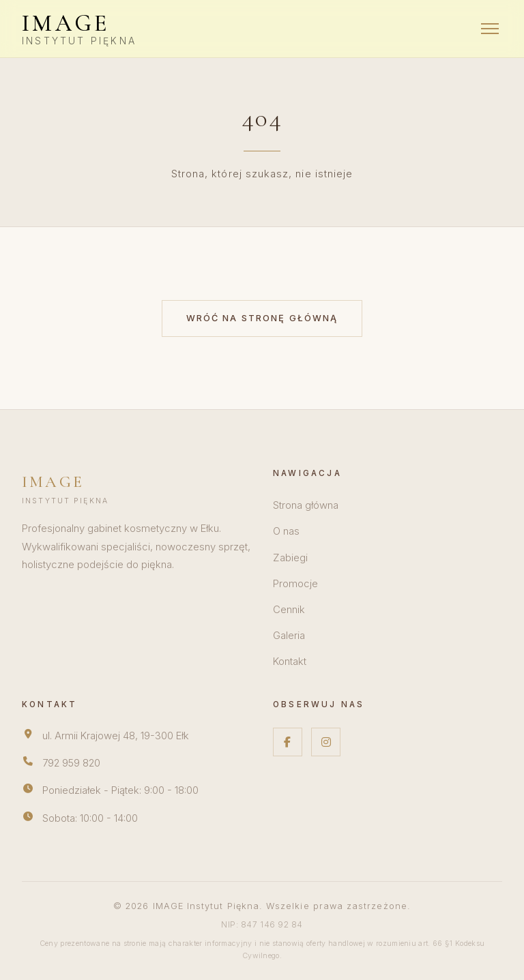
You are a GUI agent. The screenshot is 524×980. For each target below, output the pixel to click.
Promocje (295, 584)
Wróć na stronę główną (262, 318)
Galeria (289, 636)
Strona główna (306, 505)
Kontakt (290, 662)
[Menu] (490, 29)
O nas (286, 531)
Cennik (289, 610)
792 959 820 (71, 763)
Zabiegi (290, 558)
